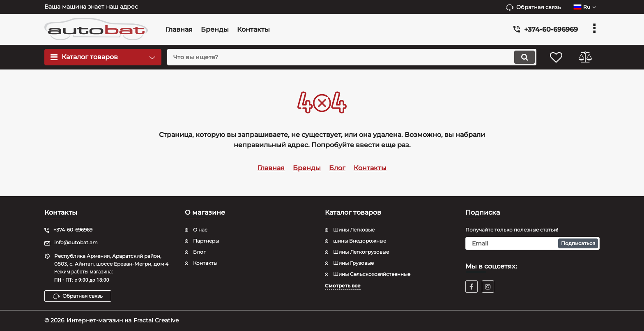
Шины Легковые (354, 230)
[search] (352, 57)
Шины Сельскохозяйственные (372, 274)
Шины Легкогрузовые (361, 252)
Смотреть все (343, 286)
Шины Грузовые (353, 263)
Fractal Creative (156, 320)
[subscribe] (533, 243)
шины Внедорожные (360, 241)
